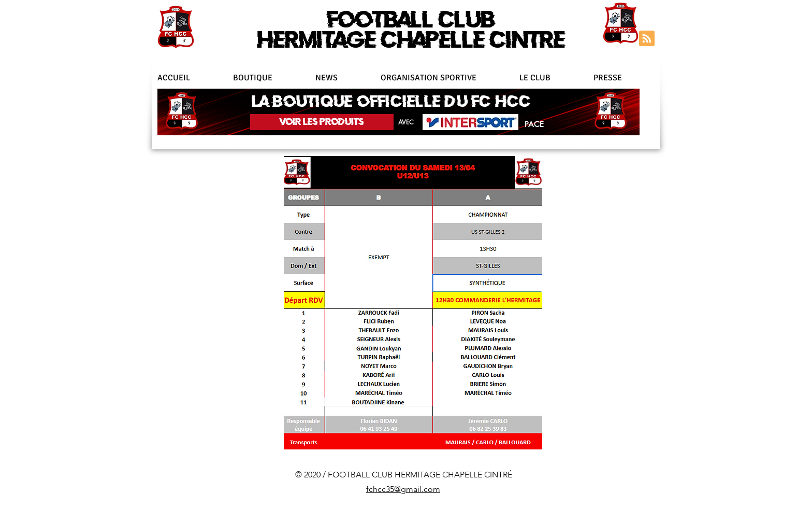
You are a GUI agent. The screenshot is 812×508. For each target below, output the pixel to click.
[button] (445, 78)
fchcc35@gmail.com (403, 489)
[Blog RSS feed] (647, 39)
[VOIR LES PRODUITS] (322, 122)
